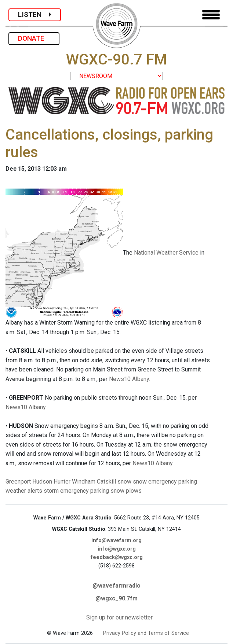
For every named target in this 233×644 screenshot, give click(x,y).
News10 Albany (129, 379)
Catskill (106, 482)
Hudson (42, 482)
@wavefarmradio (116, 586)
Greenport (18, 482)
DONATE (34, 38)
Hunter (62, 482)
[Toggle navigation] (211, 15)
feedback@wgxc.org (117, 557)
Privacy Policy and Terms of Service (146, 633)
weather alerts (24, 491)
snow (124, 482)
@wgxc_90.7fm (116, 598)
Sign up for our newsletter (119, 617)
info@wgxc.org (117, 549)
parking (188, 482)
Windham (84, 482)
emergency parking (85, 491)
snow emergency (155, 482)
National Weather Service (166, 253)
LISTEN (35, 14)
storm (51, 491)
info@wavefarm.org (116, 541)
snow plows (126, 491)
